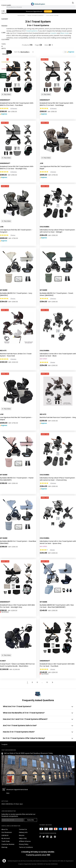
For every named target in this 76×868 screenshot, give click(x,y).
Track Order (6, 841)
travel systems (32, 31)
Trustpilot (4, 744)
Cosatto (54, 33)
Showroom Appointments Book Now (17, 791)
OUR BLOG (5, 835)
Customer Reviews (8, 844)
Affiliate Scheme (25, 841)
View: (46, 45)
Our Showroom (7, 832)
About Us (5, 829)
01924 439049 (6, 804)
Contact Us (23, 829)
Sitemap (4, 847)
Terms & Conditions (26, 847)
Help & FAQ (23, 838)
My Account (6, 838)
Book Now (48, 11)
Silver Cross (65, 33)
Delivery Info (23, 832)
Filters (7, 52)
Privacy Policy (24, 844)
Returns (22, 835)
